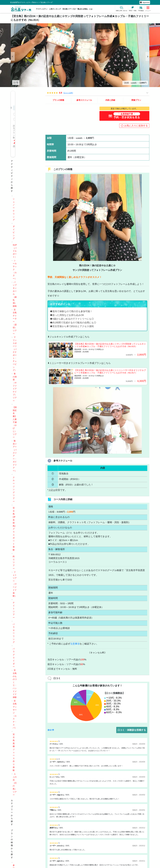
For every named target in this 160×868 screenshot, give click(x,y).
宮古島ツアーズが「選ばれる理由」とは (77, 9)
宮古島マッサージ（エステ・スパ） (15, 714)
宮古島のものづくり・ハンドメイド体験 (15, 684)
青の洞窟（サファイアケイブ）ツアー (15, 387)
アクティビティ (42, 9)
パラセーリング (14, 633)
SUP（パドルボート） (15, 251)
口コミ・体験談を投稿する (132, 730)
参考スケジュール (84, 100)
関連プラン (136, 100)
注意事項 (75, 644)
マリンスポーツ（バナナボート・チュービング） (15, 354)
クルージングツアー (14, 489)
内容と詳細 (110, 100)
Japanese (146, 2)
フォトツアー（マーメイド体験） (15, 584)
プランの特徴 (58, 100)
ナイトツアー (14, 610)
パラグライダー (14, 658)
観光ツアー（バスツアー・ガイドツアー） (15, 456)
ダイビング (14, 232)
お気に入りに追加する (136, 126)
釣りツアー (14, 562)
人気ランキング (55, 9)
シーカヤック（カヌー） (15, 269)
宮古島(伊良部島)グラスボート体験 (14, 529)
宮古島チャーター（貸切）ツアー (15, 322)
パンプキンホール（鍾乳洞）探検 (15, 294)
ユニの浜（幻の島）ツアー (15, 784)
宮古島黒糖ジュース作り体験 (14, 752)
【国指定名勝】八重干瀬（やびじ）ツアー (15, 422)
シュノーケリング (14, 209)
